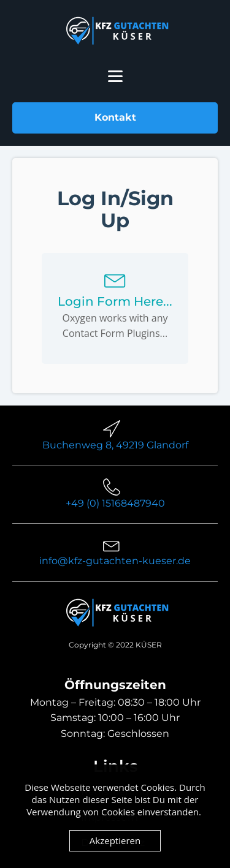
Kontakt (115, 117)
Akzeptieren (115, 840)
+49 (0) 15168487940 (115, 503)
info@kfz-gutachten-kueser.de (115, 561)
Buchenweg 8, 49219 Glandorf (115, 445)
